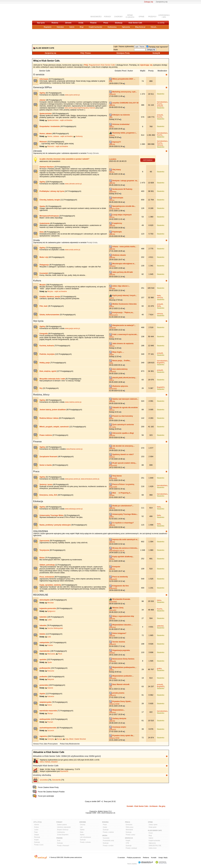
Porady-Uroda (92, 243)
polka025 (113, 372)
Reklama (146, 858)
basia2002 (113, 389)
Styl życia (41, 23)
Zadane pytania (62, 825)
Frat (111, 81)
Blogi (82, 27)
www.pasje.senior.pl (72, 328)
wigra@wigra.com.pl (117, 551)
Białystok (51, 679)
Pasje (36, 832)
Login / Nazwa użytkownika (124, 47)
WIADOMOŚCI (96, 17)
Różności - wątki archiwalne (58, 146)
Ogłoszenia (126, 27)
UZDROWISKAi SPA (164, 16)
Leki (81, 827)
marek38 (112, 94)
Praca (106, 23)
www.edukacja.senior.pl (74, 509)
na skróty (161, 23)
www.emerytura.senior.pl (90, 479)
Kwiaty (105, 827)
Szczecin (51, 731)
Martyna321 (114, 315)
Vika (111, 117)
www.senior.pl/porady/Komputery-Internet (80, 108)
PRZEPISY (152, 17)
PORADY (108, 17)
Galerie (72, 27)
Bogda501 (161, 363)
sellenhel (112, 627)
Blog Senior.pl (140, 27)
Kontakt (130, 806)
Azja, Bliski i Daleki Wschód (75, 739)
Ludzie (36, 830)
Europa (60, 739)
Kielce (50, 705)
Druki (59, 841)
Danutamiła (56, 780)
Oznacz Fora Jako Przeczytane (45, 744)
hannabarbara (162, 102)
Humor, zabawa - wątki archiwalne (60, 136)
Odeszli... (154, 27)
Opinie (150, 822)
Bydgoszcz (51, 611)
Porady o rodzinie (108, 832)
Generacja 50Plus (43, 87)
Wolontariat (129, 830)
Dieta (82, 832)
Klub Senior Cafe (135, 23)
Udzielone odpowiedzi (64, 827)
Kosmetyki (106, 838)
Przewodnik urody (108, 841)
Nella (159, 296)
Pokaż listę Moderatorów (70, 744)
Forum (151, 833)
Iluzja (111, 363)
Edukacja (119, 23)
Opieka (82, 830)
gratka (111, 517)
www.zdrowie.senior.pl (73, 184)
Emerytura (129, 825)
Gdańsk (50, 688)
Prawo (105, 825)
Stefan (112, 127)
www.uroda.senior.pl (73, 250)
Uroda (81, 23)
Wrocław (51, 603)
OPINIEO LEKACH (130, 16)
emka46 (160, 106)
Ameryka (51, 739)
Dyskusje (37, 842)
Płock (60, 654)
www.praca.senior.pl (73, 479)
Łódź (49, 637)
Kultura (37, 281)
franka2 (47, 762)
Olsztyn (50, 713)
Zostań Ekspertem (63, 835)
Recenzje (37, 837)
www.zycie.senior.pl (72, 95)
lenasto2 (54, 762)
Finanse (93, 23)
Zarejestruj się (162, 2)
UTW (127, 843)
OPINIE (141, 17)
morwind (112, 266)
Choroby (83, 825)
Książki (36, 840)
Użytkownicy (112, 27)
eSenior (37, 825)
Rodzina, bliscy (41, 395)
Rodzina (55, 23)
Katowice (51, 696)
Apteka (82, 835)
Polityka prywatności (134, 858)
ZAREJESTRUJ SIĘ (155, 846)
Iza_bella (113, 427)
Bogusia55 (113, 466)
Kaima (112, 298)
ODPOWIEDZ (148, 160)
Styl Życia (38, 822)
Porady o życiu (39, 845)
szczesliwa (44, 780)
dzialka (112, 559)
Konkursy (79, 136)
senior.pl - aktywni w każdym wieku (47, 12)
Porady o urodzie (108, 846)
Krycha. (160, 104)
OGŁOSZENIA (41, 531)
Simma (112, 172)
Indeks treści (153, 848)
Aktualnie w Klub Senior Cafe (46, 756)
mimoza (160, 145)
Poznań (50, 722)
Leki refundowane (85, 837)
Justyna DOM (114, 209)
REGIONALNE (41, 595)
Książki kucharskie (95, 27)
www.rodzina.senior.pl (73, 402)
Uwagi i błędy (163, 858)
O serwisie (39, 75)
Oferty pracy (130, 827)
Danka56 (113, 661)
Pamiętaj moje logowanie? (157, 47)
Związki (37, 835)
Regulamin (48, 27)
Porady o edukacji (131, 848)
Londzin (113, 159)
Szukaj (155, 53)
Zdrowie (68, 23)
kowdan (112, 457)
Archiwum (154, 806)
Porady (59, 822)
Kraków (50, 645)
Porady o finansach (63, 846)
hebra (159, 600)
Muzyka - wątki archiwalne (57, 291)
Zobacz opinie (153, 825)
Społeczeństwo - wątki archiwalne (60, 120)
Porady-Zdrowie (93, 153)
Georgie (112, 288)
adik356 (112, 105)
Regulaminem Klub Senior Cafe (102, 65)
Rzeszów (51, 671)
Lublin (50, 620)
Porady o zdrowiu (85, 842)
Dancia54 (113, 610)
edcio (42, 762)
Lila (110, 687)
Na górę (162, 806)
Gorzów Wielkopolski (55, 628)
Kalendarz (60, 27)
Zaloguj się (149, 2)
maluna (112, 135)
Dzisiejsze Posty (123, 53)
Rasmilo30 (64, 771)
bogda (111, 355)
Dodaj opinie (153, 827)
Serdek (112, 495)
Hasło (116, 50)
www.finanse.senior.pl (74, 449)
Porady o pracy (130, 835)
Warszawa (51, 654)
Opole (50, 662)
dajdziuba (113, 192)
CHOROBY (118, 17)
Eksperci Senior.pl (63, 830)
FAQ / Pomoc (86, 53)
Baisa (111, 419)
